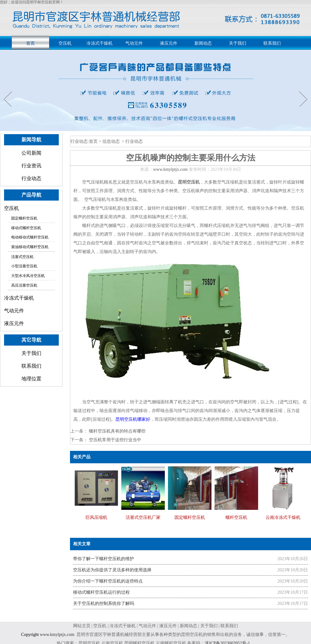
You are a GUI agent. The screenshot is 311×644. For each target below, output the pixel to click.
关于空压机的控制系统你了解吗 (104, 603)
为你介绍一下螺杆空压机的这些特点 (108, 581)
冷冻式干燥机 (100, 43)
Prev (4, 91)
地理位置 (31, 379)
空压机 (65, 43)
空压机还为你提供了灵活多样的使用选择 (112, 570)
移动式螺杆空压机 (26, 228)
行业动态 (31, 178)
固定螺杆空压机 (24, 218)
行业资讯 (31, 166)
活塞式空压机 (22, 257)
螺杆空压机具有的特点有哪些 (117, 431)
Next (300, 91)
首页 (30, 43)
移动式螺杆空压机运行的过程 (101, 592)
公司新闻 (31, 153)
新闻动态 (203, 43)
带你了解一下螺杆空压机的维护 (104, 559)
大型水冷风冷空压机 (28, 276)
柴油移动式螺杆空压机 (30, 247)
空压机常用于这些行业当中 (114, 440)
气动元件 (134, 43)
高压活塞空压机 (24, 285)
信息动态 (111, 141)
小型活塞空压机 (24, 266)
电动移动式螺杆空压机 (30, 237)
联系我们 (272, 43)
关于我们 (238, 43)
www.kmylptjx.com (170, 169)
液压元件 (169, 43)
